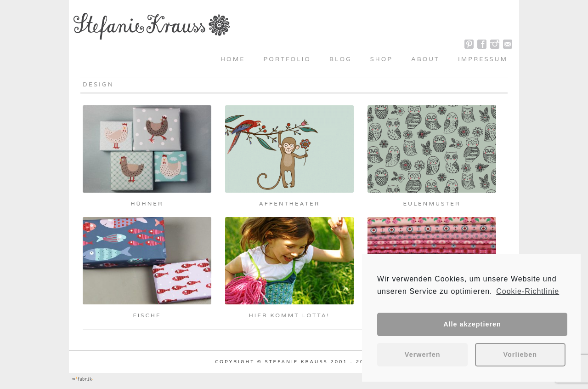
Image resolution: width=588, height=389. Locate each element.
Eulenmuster (432, 204)
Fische (147, 315)
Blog (341, 59)
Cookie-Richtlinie (528, 291)
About (425, 59)
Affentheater (290, 204)
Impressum (483, 59)
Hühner (147, 204)
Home (233, 59)
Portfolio (287, 59)
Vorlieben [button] (520, 355)
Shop (382, 59)
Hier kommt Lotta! (289, 315)
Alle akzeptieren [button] (472, 324)
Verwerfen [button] (423, 355)
